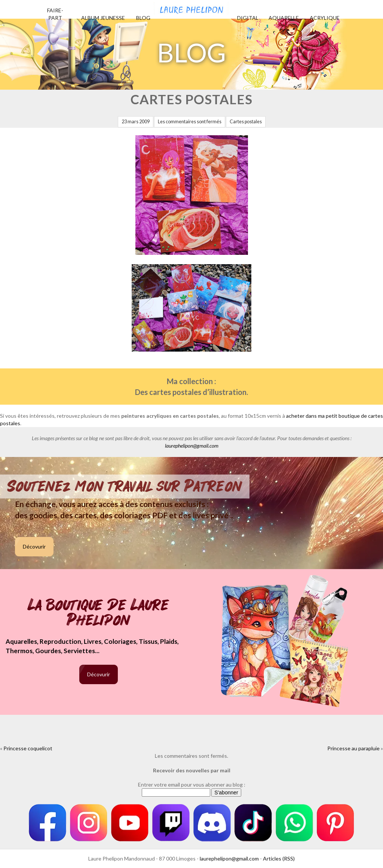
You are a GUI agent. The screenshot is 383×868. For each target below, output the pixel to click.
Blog (143, 18)
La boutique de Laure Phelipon (99, 613)
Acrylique (325, 18)
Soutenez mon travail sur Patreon (125, 486)
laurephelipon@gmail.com (192, 446)
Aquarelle (284, 18)
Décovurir (34, 546)
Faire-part (55, 14)
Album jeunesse (103, 18)
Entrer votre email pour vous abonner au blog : (192, 784)
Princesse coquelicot (28, 748)
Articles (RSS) (279, 858)
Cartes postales (246, 122)
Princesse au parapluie (353, 748)
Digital (248, 18)
